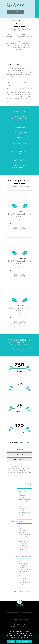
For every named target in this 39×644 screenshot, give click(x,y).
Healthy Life (19, 455)
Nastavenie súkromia (24, 641)
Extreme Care (19, 450)
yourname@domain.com (22, 224)
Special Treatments (19, 460)
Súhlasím (11, 641)
